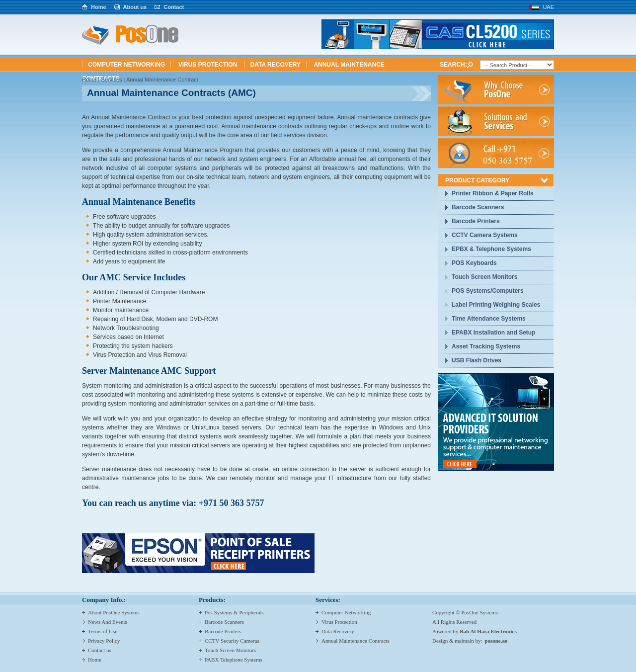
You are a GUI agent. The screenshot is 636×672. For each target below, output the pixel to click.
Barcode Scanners (478, 207)
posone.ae (496, 641)
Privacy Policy (104, 641)
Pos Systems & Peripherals (234, 612)
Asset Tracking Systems (486, 346)
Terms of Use (103, 631)
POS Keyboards (474, 263)
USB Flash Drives (477, 360)
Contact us (100, 650)
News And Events (108, 622)
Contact (174, 7)
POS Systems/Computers (488, 291)
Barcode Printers (476, 221)
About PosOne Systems (114, 612)
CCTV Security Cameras (232, 641)
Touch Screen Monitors (484, 277)
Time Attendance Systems (489, 319)
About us (135, 7)
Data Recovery (276, 65)
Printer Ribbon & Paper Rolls (493, 193)
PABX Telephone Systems (234, 660)
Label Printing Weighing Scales (496, 305)
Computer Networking (126, 65)
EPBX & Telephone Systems (491, 249)
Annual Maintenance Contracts (356, 641)
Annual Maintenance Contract (162, 80)
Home (99, 7)
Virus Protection (209, 65)
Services (111, 80)
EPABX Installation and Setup (493, 333)
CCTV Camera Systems (485, 235)
